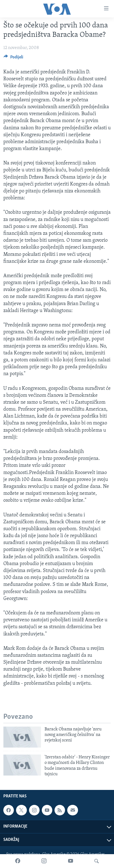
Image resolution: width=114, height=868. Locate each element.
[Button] (13, 58)
